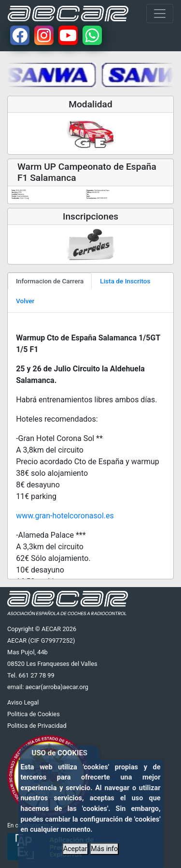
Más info (104, 849)
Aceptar (75, 849)
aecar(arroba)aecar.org (57, 687)
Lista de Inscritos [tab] (125, 281)
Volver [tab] (25, 301)
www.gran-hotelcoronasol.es (65, 516)
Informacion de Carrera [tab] (50, 281)
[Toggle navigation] (160, 14)
